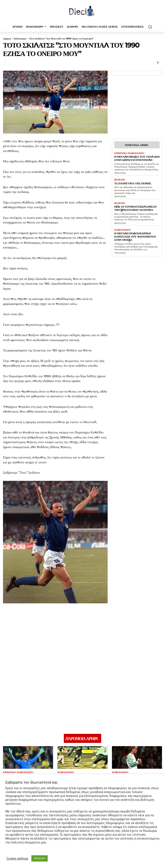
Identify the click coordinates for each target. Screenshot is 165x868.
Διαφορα (119, 178)
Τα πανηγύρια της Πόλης (130, 181)
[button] (150, 27)
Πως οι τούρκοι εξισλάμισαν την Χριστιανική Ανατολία (135, 205)
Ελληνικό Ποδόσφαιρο (128, 153)
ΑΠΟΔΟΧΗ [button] (40, 858)
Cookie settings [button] (17, 859)
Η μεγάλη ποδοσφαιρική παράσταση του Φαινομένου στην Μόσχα (137, 230)
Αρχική (7, 39)
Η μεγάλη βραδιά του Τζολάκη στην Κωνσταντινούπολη (137, 157)
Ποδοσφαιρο (20, 39)
